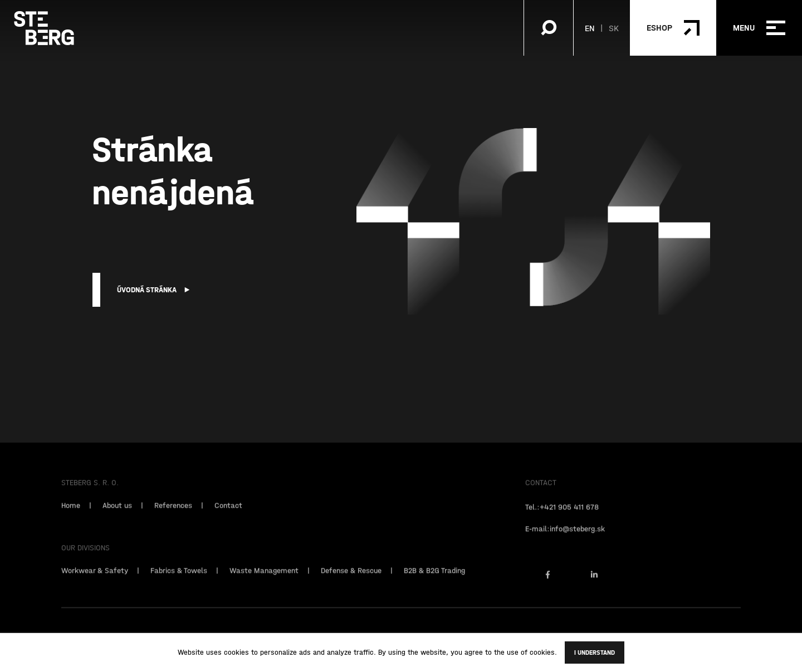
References (173, 512)
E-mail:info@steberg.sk (565, 536)
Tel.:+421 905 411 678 (562, 514)
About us (117, 512)
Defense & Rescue (351, 577)
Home (71, 512)
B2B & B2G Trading (434, 577)
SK (614, 28)
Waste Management (264, 577)
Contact (228, 512)
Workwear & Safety (95, 577)
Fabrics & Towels (179, 577)
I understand (595, 653)
